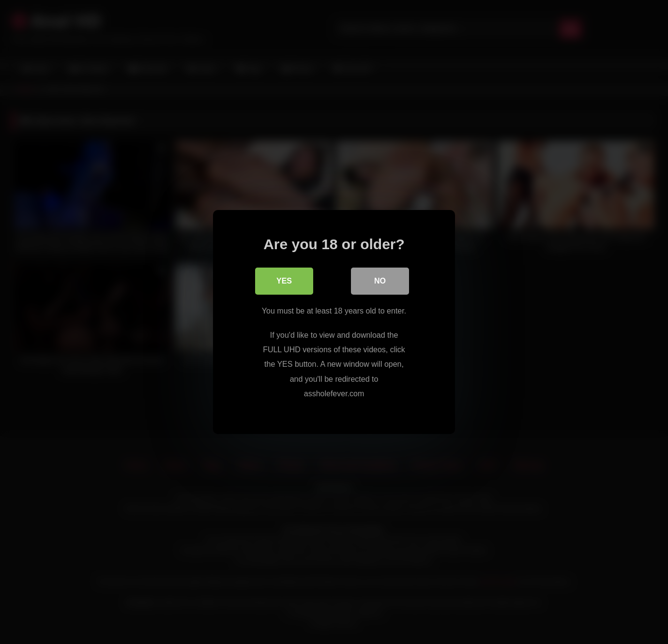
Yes (284, 281)
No (380, 281)
